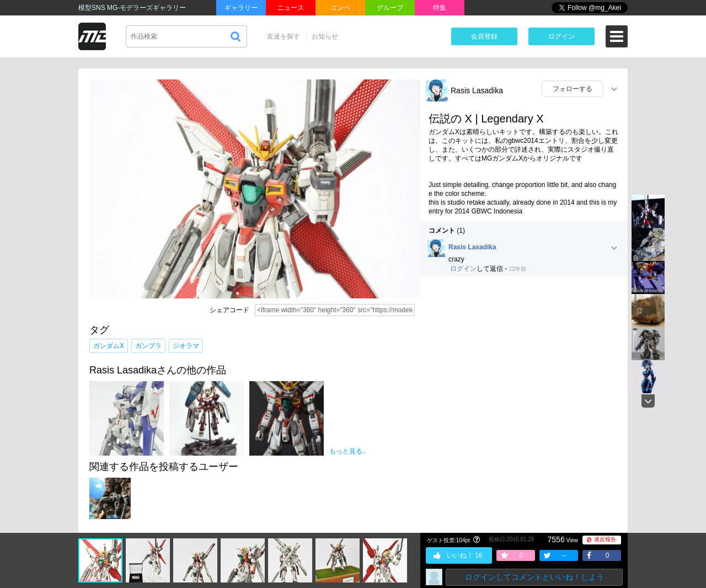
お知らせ (325, 36)
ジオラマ (186, 346)
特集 (440, 8)
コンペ (340, 8)
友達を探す (284, 36)
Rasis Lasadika (477, 90)
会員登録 (484, 36)
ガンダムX (109, 346)
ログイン (561, 36)
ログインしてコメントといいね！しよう (534, 577)
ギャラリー (241, 8)
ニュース (291, 8)
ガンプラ (148, 346)
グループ (390, 8)
